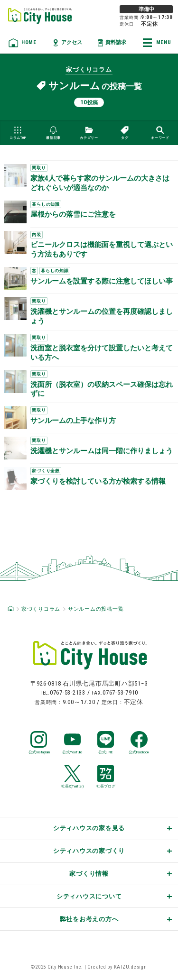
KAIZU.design (131, 967)
